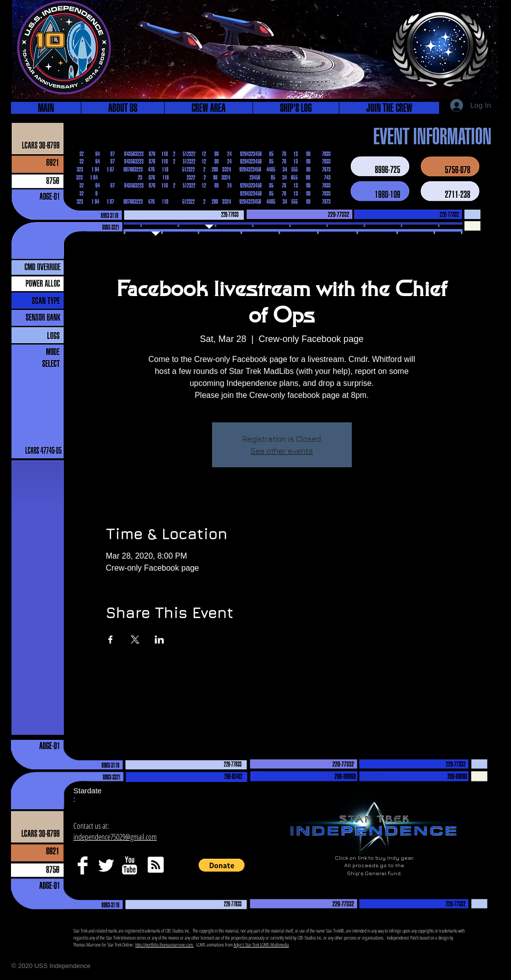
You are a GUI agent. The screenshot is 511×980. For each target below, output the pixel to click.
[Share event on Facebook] (111, 640)
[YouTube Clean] (129, 865)
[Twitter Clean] (106, 865)
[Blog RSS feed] (156, 865)
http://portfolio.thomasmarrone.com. (164, 945)
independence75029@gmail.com (115, 837)
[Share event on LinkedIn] (159, 640)
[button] (123, 108)
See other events (282, 451)
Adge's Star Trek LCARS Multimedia (261, 945)
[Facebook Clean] (83, 865)
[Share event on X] (135, 640)
